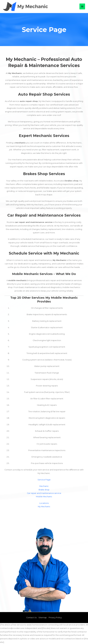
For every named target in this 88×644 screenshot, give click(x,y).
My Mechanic (44, 507)
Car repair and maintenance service (44, 493)
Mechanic (44, 486)
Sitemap (43, 618)
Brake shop (44, 490)
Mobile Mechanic (44, 497)
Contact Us (31, 618)
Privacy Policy (55, 618)
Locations (44, 503)
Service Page (44, 480)
